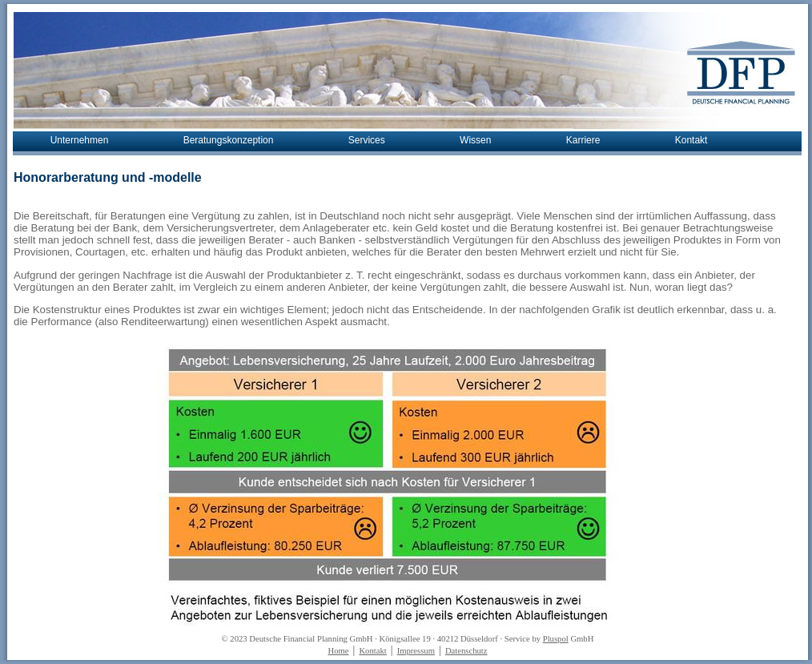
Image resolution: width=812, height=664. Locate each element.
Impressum (416, 651)
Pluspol (556, 639)
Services (367, 140)
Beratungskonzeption (229, 140)
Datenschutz (466, 651)
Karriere (583, 140)
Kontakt (691, 140)
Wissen (475, 140)
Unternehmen (80, 140)
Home (338, 651)
